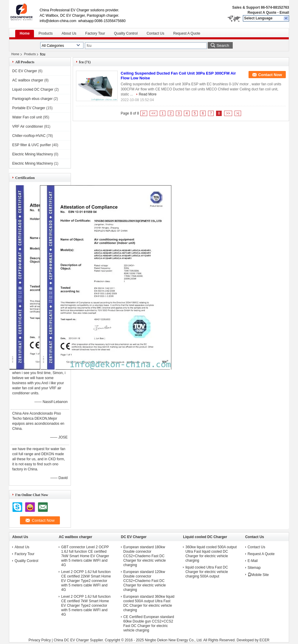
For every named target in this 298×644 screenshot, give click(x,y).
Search (223, 45)
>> (228, 113)
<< (153, 113)
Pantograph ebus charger (32, 99)
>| (238, 113)
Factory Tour (95, 33)
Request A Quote (262, 13)
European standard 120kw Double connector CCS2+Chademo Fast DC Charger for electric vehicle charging (145, 581)
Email (284, 13)
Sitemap (254, 568)
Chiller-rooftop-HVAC (29, 136)
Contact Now (270, 75)
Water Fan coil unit (27, 117)
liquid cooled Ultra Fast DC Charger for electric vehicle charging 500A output (207, 572)
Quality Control (126, 33)
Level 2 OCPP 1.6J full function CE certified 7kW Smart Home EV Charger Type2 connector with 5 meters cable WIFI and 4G (86, 606)
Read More (148, 94)
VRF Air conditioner (28, 126)
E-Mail (253, 561)
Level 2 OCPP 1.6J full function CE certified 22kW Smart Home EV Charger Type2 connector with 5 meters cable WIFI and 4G (86, 581)
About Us (69, 33)
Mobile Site (258, 575)
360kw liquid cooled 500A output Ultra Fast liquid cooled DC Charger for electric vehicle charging (211, 554)
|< (144, 113)
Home (25, 33)
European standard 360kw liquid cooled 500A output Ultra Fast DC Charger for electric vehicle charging (149, 603)
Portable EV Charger (29, 108)
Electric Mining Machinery (33, 154)
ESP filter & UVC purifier (32, 145)
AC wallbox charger (28, 80)
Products (45, 33)
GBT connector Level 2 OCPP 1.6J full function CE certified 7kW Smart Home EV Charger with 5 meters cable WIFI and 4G (85, 556)
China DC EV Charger (71, 640)
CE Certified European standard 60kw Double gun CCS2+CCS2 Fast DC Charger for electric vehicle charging (149, 624)
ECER (264, 640)
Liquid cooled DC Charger (33, 89)
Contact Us (155, 33)
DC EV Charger (25, 71)
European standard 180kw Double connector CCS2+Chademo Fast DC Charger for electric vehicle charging (145, 556)
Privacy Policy (40, 640)
